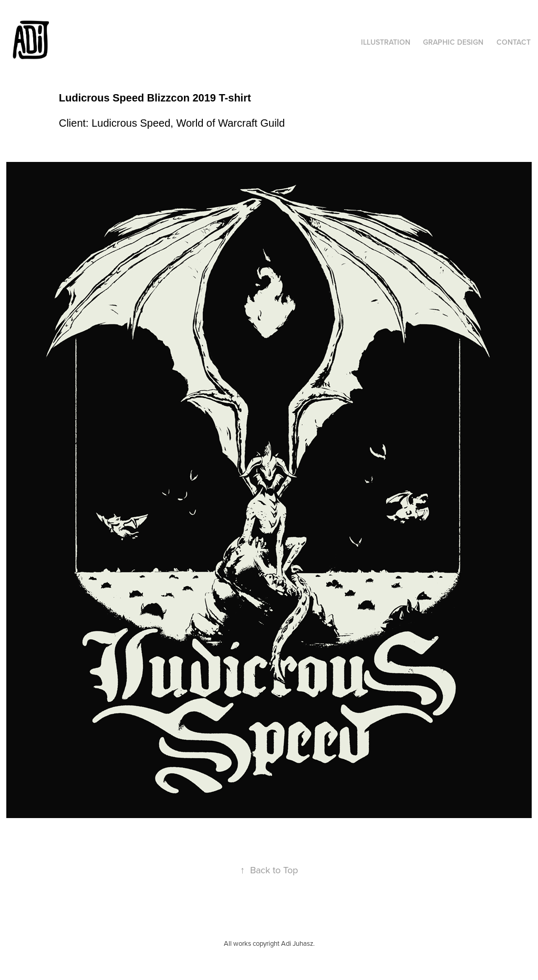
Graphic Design (453, 42)
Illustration (386, 42)
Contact (514, 42)
